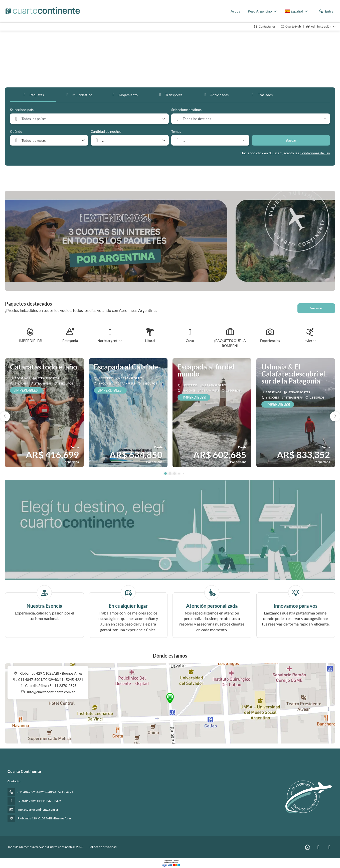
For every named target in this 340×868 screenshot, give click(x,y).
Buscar (291, 140)
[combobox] (89, 119)
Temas (176, 131)
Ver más (316, 308)
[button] (165, 473)
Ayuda (235, 11)
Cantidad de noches (106, 131)
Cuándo (16, 131)
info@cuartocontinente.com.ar (51, 692)
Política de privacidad (103, 847)
